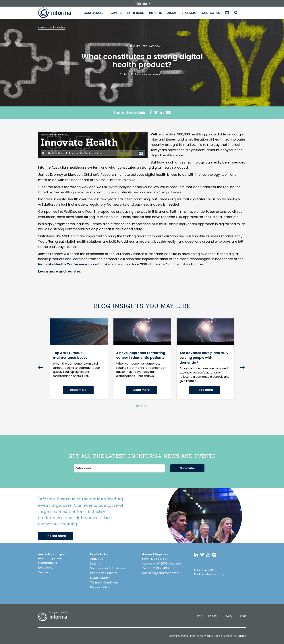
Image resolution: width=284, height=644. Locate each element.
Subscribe (187, 468)
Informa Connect (200, 636)
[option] (79, 359)
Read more (78, 390)
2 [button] (141, 406)
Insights (155, 13)
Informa (58, 13)
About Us (97, 559)
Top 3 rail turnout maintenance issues (70, 355)
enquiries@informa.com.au (161, 573)
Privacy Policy (100, 587)
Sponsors (189, 13)
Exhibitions (136, 13)
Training (115, 13)
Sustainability (100, 578)
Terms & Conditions (104, 582)
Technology (151, 46)
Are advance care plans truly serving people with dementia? (204, 358)
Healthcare (132, 46)
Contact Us (211, 13)
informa (142, 3)
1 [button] (137, 406)
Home (198, 616)
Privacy (228, 616)
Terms (242, 616)
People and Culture (104, 573)
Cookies (213, 616)
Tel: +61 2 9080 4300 (156, 568)
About (172, 13)
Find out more (56, 536)
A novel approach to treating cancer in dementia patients (141, 355)
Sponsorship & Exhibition (108, 568)
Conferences (94, 13)
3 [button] (145, 406)
